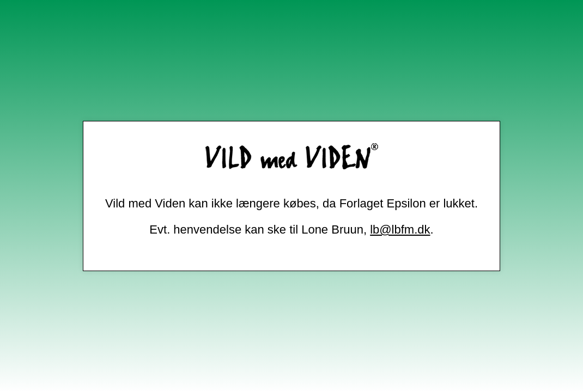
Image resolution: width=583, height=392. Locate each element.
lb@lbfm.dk (400, 229)
